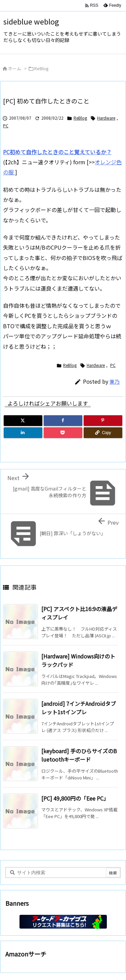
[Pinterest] (103, 421)
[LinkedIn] (23, 433)
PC (6, 125)
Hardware (106, 118)
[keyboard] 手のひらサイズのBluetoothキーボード (79, 755)
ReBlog (41, 68)
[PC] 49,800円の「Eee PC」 (75, 798)
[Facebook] (63, 421)
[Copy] (103, 433)
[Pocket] (63, 433)
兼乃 (115, 381)
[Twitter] (23, 421)
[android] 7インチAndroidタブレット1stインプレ (79, 708)
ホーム (15, 68)
